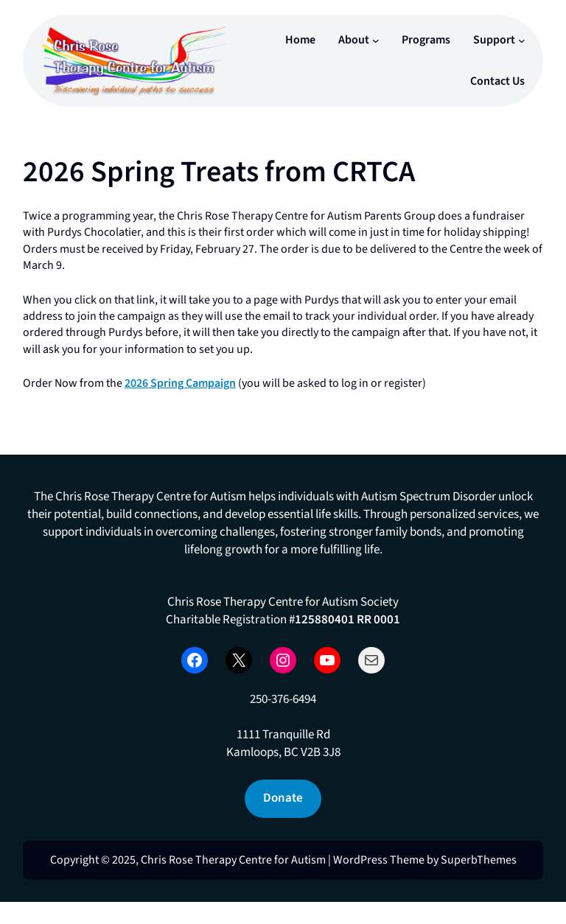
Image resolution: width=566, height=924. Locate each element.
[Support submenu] (522, 41)
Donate (283, 798)
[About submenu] (376, 41)
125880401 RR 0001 (347, 620)
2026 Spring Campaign (180, 383)
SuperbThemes (479, 860)
